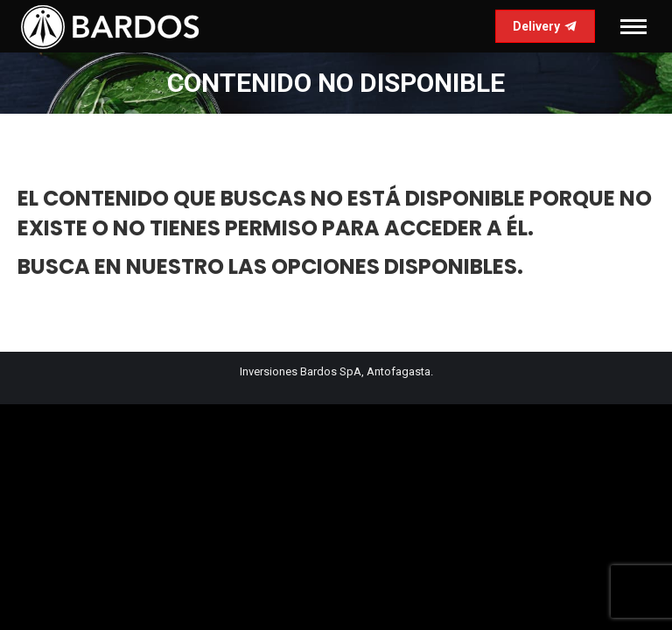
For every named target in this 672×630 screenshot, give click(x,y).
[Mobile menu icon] (633, 27)
